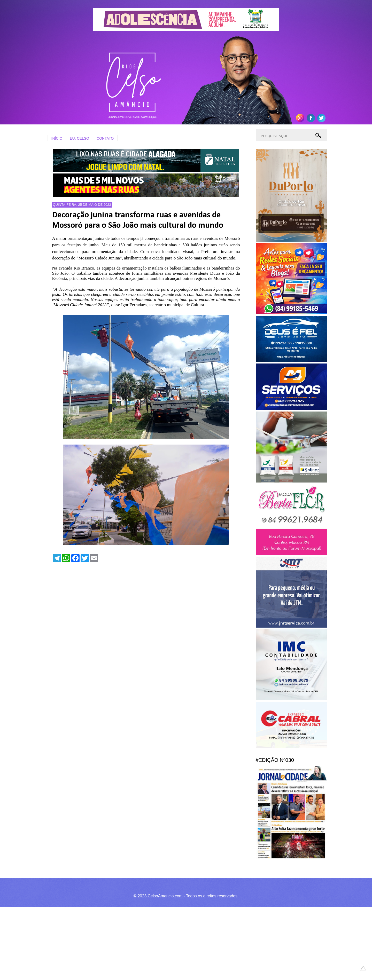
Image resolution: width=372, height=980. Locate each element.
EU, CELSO (79, 138)
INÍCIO (57, 138)
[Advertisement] (155, 943)
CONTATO (105, 138)
